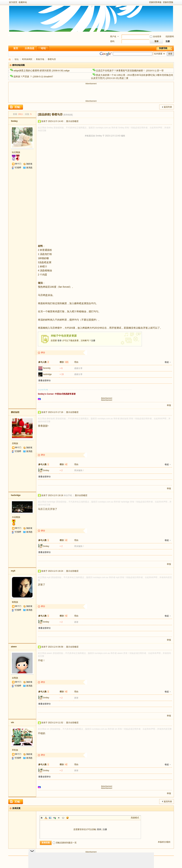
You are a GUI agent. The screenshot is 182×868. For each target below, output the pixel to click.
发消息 (29, 168)
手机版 (97, 859)
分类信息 (29, 48)
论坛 (43, 48)
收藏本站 (23, 2)
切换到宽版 (168, 2)
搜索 (170, 54)
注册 (168, 41)
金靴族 (15, 678)
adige (67, 71)
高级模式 (135, 818)
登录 (60, 341)
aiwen (14, 647)
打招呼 (18, 168)
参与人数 (44, 362)
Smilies (67, 818)
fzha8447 (48, 77)
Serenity (47, 368)
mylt (13, 571)
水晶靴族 (16, 517)
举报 (169, 405)
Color (46, 818)
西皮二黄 (124, 78)
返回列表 (168, 107)
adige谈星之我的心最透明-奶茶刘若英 (32, 71)
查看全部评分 (45, 381)
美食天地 (40, 59)
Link (55, 818)
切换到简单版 (155, 2)
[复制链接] (68, 115)
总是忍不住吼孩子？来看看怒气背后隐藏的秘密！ (121, 71)
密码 (112, 41)
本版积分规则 (164, 842)
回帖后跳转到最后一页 (65, 843)
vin (13, 722)
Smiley (14, 121)
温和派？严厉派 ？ (23, 77)
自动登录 (156, 37)
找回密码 (170, 37)
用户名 (113, 37)
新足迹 (10, 59)
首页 (16, 48)
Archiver (86, 859)
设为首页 (13, 2)
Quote (59, 818)
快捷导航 (163, 48)
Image (50, 818)
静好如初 (15, 412)
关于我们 (74, 859)
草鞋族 (15, 750)
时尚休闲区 (27, 59)
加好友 (29, 164)
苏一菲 (160, 71)
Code (63, 818)
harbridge (47, 374)
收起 (167, 362)
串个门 (18, 164)
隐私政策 (108, 859)
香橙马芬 (52, 59)
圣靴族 (15, 443)
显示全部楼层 (72, 121)
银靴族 (15, 602)
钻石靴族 (16, 152)
